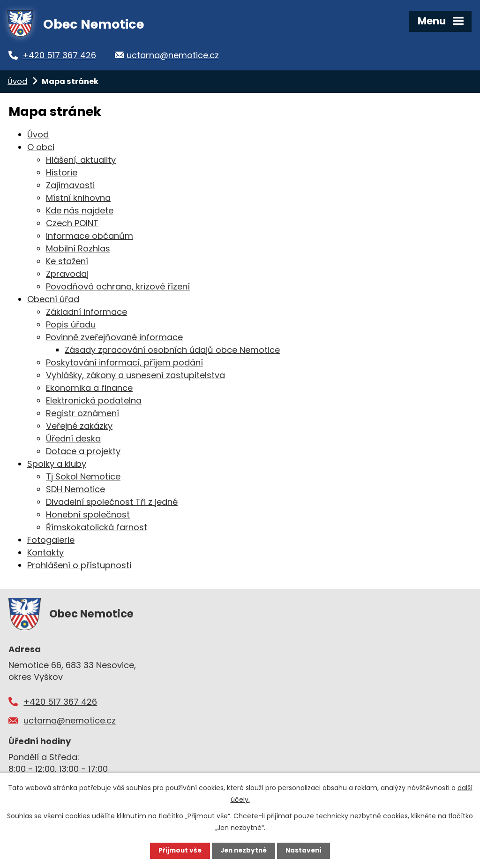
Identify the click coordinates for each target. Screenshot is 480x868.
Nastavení (306, 851)
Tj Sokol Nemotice (83, 476)
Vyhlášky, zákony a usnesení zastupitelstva (135, 375)
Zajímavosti (70, 185)
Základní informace (86, 312)
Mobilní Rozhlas (78, 248)
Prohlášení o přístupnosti (79, 565)
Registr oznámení (82, 413)
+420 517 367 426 (64, 55)
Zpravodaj (67, 274)
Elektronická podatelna (94, 400)
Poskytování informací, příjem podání (124, 362)
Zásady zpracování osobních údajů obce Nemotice (172, 350)
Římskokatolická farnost (97, 527)
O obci (41, 147)
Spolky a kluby (57, 464)
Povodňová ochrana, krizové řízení (118, 286)
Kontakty (45, 552)
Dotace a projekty (83, 451)
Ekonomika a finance (89, 388)
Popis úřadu (71, 324)
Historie (62, 172)
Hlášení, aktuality (81, 160)
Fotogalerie (51, 540)
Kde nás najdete (80, 210)
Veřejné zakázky (79, 426)
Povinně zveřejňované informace (114, 337)
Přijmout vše (178, 851)
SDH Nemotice (75, 489)
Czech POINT (72, 223)
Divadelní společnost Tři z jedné (112, 502)
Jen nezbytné (244, 851)
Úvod (17, 81)
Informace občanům (90, 236)
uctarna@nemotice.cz (182, 55)
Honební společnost (88, 514)
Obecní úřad (53, 299)
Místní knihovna (78, 198)
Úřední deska (73, 438)
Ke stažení (67, 261)
